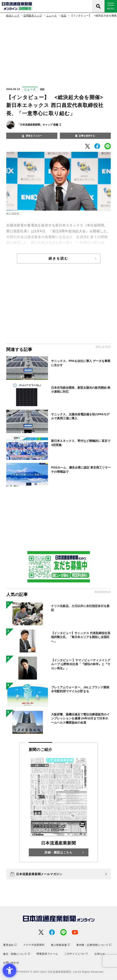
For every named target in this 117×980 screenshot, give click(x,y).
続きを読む (59, 258)
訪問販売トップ (33, 16)
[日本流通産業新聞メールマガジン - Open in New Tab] (58, 874)
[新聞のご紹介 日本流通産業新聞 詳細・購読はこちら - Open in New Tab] (59, 802)
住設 (64, 16)
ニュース (52, 16)
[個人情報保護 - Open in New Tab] (60, 945)
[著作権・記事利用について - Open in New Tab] (94, 945)
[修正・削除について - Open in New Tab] (17, 954)
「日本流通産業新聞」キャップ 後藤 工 (40, 125)
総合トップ (13, 16)
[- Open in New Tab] (87, 146)
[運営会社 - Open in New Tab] (10, 945)
